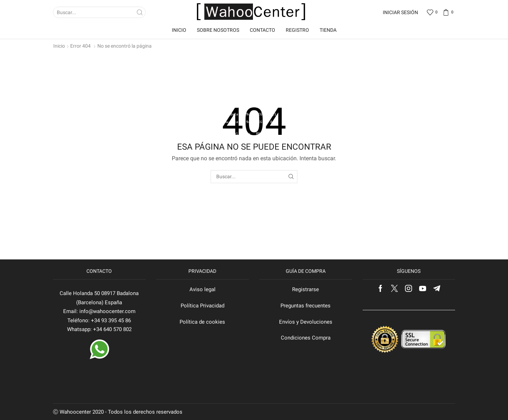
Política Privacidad (202, 306)
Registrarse (306, 289)
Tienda (328, 30)
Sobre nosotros (218, 30)
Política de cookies (202, 322)
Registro (297, 30)
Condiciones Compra (306, 338)
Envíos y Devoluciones (306, 322)
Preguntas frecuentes (306, 306)
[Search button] (140, 12)
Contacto (262, 30)
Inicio (179, 30)
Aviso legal (202, 289)
